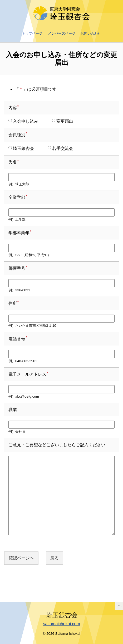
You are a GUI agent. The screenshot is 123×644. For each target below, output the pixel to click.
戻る (55, 558)
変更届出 (63, 121)
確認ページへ (21, 558)
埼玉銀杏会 (21, 148)
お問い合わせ (91, 33)
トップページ (32, 33)
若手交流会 (60, 148)
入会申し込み (23, 121)
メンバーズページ (62, 33)
